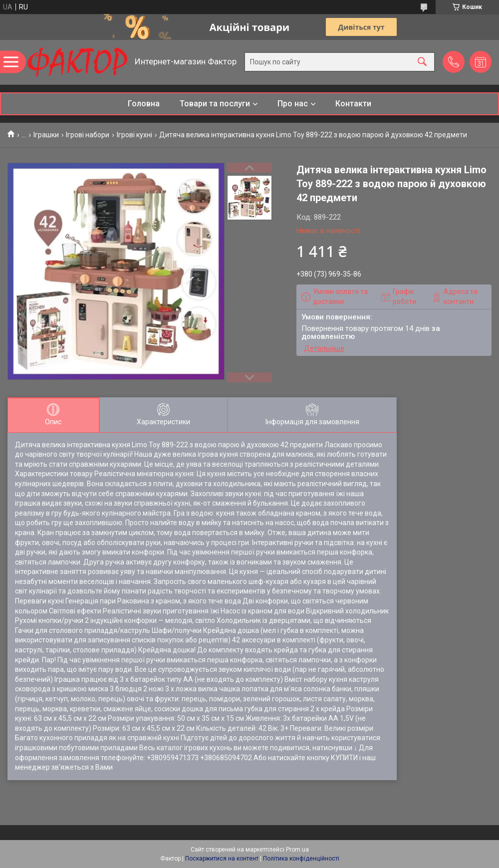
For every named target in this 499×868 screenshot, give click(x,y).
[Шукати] (422, 62)
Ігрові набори (88, 135)
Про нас (293, 104)
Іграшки (46, 135)
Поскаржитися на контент (222, 859)
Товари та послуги (215, 104)
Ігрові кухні (134, 135)
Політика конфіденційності (301, 859)
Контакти (353, 104)
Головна (144, 104)
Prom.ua (297, 850)
